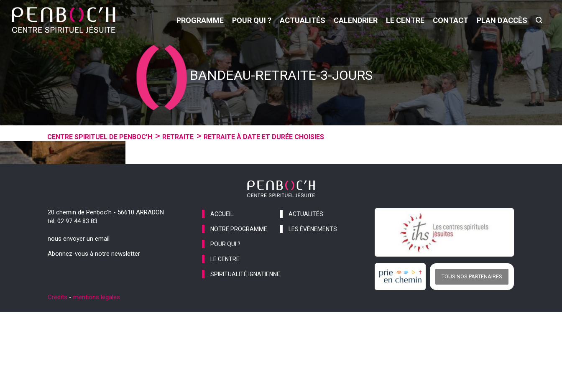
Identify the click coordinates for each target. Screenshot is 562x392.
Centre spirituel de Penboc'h (100, 137)
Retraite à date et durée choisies (264, 137)
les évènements (313, 309)
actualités (303, 20)
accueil (222, 294)
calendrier (356, 20)
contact (451, 20)
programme (200, 20)
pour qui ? (252, 20)
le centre (405, 20)
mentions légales (97, 377)
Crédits (57, 377)
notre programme (239, 309)
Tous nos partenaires (472, 357)
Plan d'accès (502, 20)
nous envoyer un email (79, 318)
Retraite (178, 137)
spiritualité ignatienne (245, 354)
